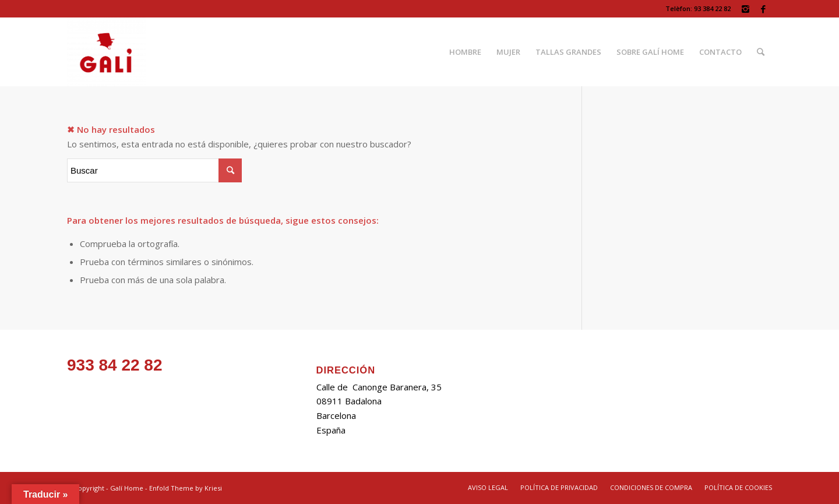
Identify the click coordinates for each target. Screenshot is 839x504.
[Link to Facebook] (763, 9)
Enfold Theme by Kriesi (186, 488)
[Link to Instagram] (745, 9)
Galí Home (127, 488)
